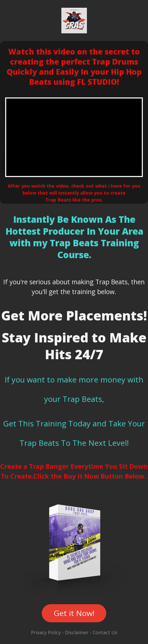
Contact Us (105, 632)
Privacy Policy (46, 632)
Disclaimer (77, 632)
